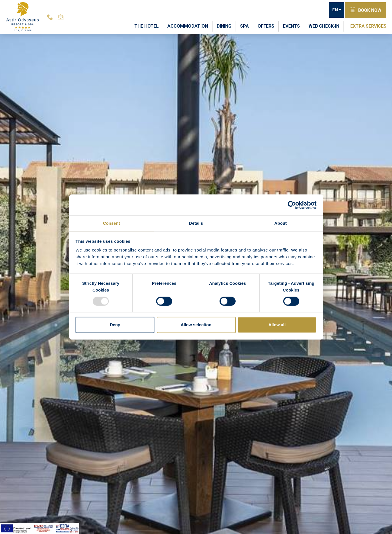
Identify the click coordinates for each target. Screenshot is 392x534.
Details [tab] (196, 223)
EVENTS (291, 26)
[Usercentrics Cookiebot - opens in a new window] (292, 205)
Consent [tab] (111, 223)
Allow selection (196, 325)
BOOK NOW (365, 10)
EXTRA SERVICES (368, 26)
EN (334, 10)
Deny (115, 325)
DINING (224, 26)
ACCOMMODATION (188, 26)
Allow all (277, 325)
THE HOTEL (147, 26)
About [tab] (281, 223)
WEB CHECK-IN (324, 26)
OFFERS (266, 26)
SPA (244, 26)
